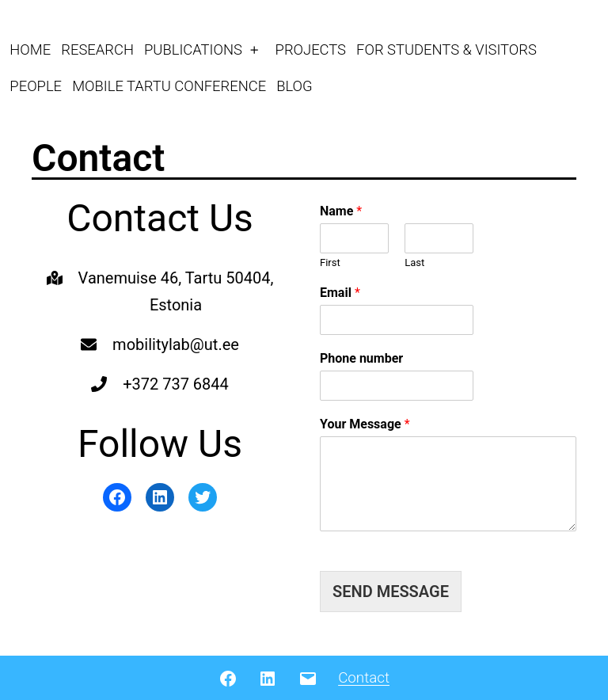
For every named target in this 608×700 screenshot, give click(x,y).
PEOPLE (36, 86)
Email (340, 293)
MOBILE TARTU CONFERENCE (169, 86)
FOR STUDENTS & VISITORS (446, 49)
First (330, 262)
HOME (30, 49)
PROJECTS (311, 49)
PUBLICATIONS (193, 49)
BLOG (294, 86)
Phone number (361, 358)
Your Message (365, 424)
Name (341, 211)
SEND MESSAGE (391, 592)
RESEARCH (97, 49)
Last (414, 262)
